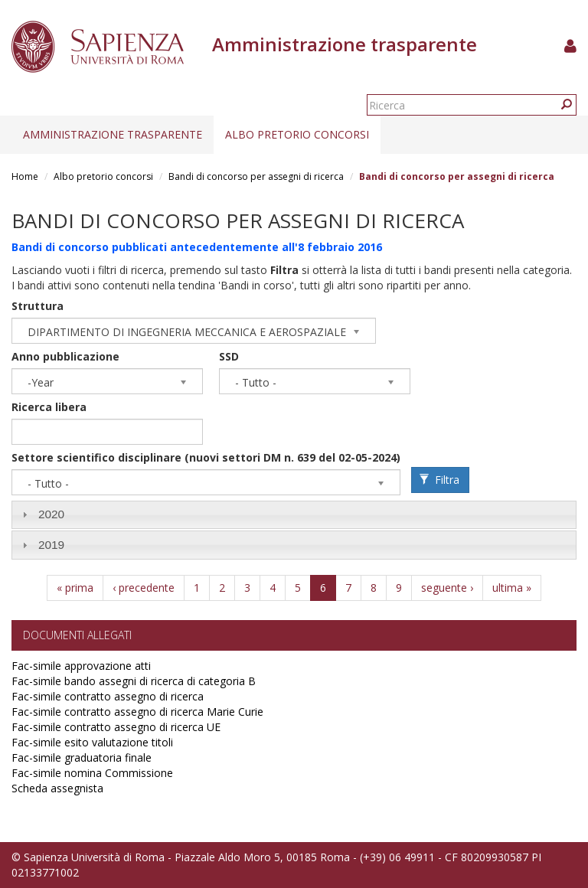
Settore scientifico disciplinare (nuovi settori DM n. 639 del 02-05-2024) (206, 457)
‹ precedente (144, 588)
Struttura (38, 306)
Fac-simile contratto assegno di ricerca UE (116, 727)
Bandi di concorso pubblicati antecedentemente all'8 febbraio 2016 (197, 247)
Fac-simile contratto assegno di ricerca (108, 696)
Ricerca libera (49, 407)
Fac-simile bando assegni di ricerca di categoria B (134, 681)
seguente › (447, 588)
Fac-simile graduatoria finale (82, 757)
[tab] (294, 515)
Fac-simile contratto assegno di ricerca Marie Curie (137, 712)
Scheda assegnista (57, 788)
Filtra (439, 480)
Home (25, 176)
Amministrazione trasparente (113, 134)
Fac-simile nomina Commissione (92, 773)
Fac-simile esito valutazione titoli (92, 742)
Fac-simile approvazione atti (81, 666)
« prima (75, 588)
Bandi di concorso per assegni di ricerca (256, 176)
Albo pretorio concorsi (297, 134)
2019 (51, 545)
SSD (229, 356)
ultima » (512, 588)
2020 (51, 514)
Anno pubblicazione (65, 356)
